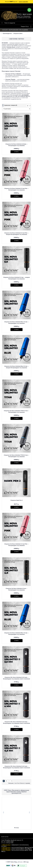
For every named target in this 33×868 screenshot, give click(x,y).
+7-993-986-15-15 (6, 849)
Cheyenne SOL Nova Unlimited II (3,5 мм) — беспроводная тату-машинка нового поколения (17, 678)
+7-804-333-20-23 (6, 845)
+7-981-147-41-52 (6, 847)
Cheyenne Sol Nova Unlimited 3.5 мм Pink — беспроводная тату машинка (16, 189)
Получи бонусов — (16, 2)
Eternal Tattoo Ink (16, 828)
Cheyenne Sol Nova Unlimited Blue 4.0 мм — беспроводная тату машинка (16, 634)
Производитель (7, 33)
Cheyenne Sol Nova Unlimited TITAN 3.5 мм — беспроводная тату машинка (16, 411)
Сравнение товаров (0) (11, 105)
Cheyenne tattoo (18, 33)
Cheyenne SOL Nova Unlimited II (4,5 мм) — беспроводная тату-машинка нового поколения (17, 767)
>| (12, 781)
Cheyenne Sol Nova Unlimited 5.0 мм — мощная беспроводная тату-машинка (17, 278)
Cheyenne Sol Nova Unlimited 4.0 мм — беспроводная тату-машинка (16, 589)
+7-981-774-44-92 (6, 850)
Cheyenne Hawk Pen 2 (17, 500)
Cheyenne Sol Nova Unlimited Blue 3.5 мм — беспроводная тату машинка (16, 323)
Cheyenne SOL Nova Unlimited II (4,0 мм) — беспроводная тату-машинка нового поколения (17, 722)
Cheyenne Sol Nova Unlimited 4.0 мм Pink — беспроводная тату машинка (16, 545)
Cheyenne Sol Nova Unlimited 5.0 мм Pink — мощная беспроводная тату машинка (16, 234)
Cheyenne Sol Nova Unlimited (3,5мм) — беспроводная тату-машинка (16, 145)
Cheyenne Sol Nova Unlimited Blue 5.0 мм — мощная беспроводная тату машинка (16, 367)
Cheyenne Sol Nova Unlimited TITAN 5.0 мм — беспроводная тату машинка (16, 456)
